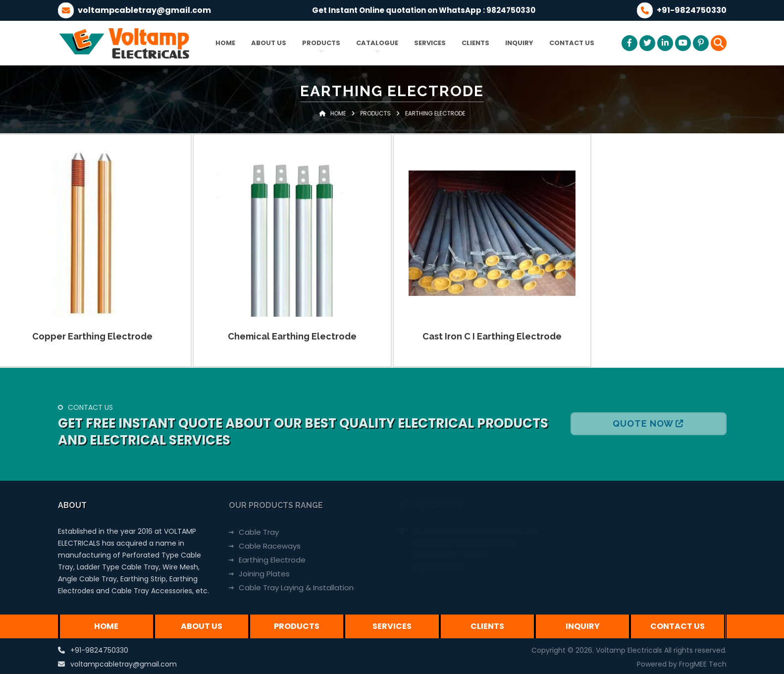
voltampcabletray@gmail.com (124, 664)
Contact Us (572, 43)
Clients (475, 43)
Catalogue (377, 43)
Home (225, 43)
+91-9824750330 (99, 650)
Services (430, 43)
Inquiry (519, 43)
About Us (269, 43)
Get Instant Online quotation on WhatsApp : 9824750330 (424, 10)
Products (321, 43)
